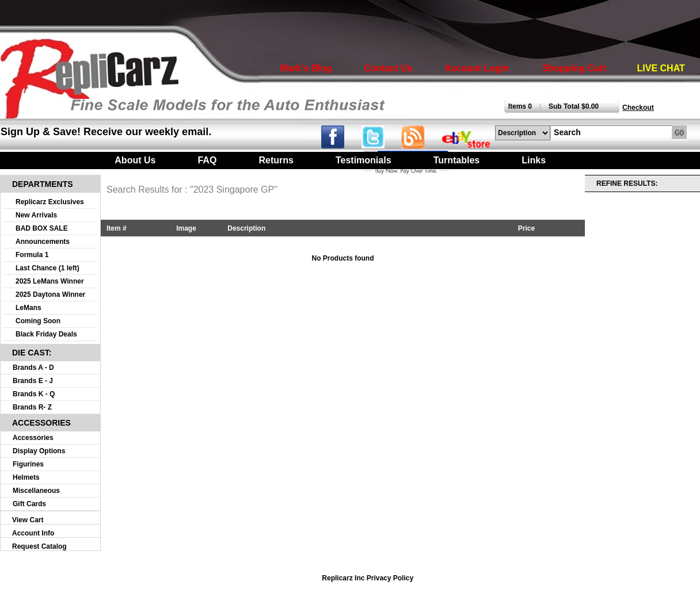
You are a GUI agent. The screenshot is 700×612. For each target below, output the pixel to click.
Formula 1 (32, 255)
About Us (135, 160)
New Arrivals (36, 215)
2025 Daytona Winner (50, 294)
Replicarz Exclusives (50, 202)
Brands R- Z (32, 407)
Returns (276, 160)
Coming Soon (38, 321)
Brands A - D (33, 368)
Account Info (33, 533)
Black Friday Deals (46, 334)
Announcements (43, 242)
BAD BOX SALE (42, 228)
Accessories (33, 438)
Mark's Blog (306, 68)
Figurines (28, 464)
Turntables (457, 160)
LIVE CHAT (661, 68)
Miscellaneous (36, 491)
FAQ (207, 160)
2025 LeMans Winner (50, 281)
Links (534, 160)
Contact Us (388, 68)
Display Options (39, 451)
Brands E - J (33, 381)
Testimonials (364, 160)
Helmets (26, 477)
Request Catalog (39, 546)
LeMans (28, 308)
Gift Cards (29, 504)
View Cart (28, 520)
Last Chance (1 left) (47, 268)
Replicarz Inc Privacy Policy (368, 578)
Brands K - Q (34, 394)
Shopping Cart (574, 68)
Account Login (477, 68)
